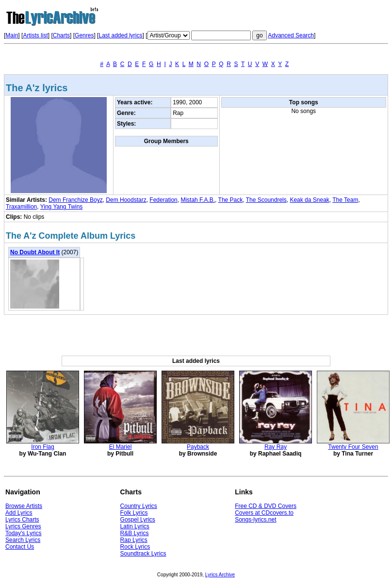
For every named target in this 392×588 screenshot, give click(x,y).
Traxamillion (21, 207)
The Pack (231, 200)
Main (12, 35)
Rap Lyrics (134, 540)
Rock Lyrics (135, 547)
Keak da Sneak (309, 200)
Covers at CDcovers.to (264, 513)
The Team (345, 200)
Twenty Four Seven (353, 447)
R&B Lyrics (135, 533)
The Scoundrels (266, 200)
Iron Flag (42, 447)
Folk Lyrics (134, 513)
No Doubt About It (35, 252)
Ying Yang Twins (62, 207)
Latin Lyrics (135, 526)
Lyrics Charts (22, 520)
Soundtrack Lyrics (143, 554)
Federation (163, 200)
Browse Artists (24, 506)
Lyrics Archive (220, 575)
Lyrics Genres (23, 526)
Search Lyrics (23, 540)
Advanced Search (291, 35)
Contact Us (20, 547)
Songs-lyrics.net (255, 520)
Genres (84, 35)
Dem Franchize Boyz (75, 200)
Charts (61, 35)
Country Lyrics (139, 506)
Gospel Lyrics (138, 520)
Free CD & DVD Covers (266, 506)
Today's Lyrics (24, 533)
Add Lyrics (19, 513)
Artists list (35, 35)
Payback (198, 447)
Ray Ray (276, 447)
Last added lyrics (120, 35)
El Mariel (121, 447)
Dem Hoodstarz (126, 200)
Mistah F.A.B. (198, 200)
